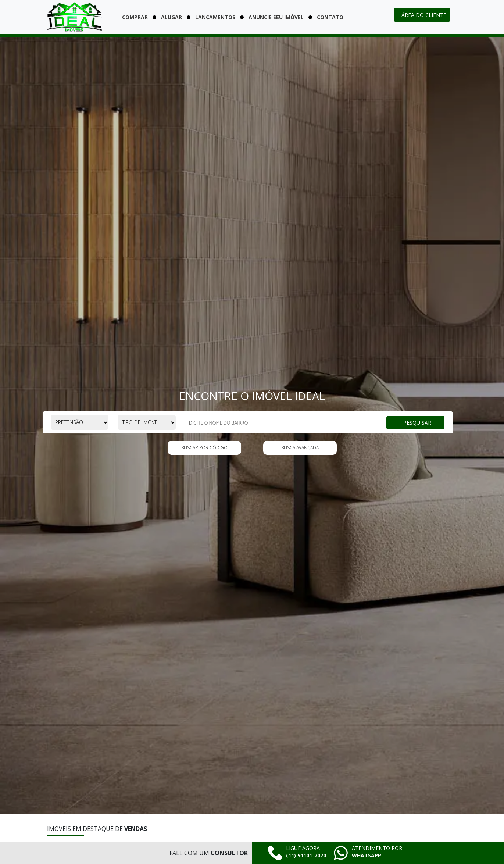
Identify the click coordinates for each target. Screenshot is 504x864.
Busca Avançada (300, 448)
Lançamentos (215, 17)
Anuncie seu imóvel (276, 17)
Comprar (135, 17)
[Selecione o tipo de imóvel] (147, 422)
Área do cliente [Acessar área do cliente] (424, 15)
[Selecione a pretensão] (80, 422)
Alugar (171, 17)
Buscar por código (204, 448)
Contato (330, 17)
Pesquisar (417, 422)
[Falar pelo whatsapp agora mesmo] (368, 853)
